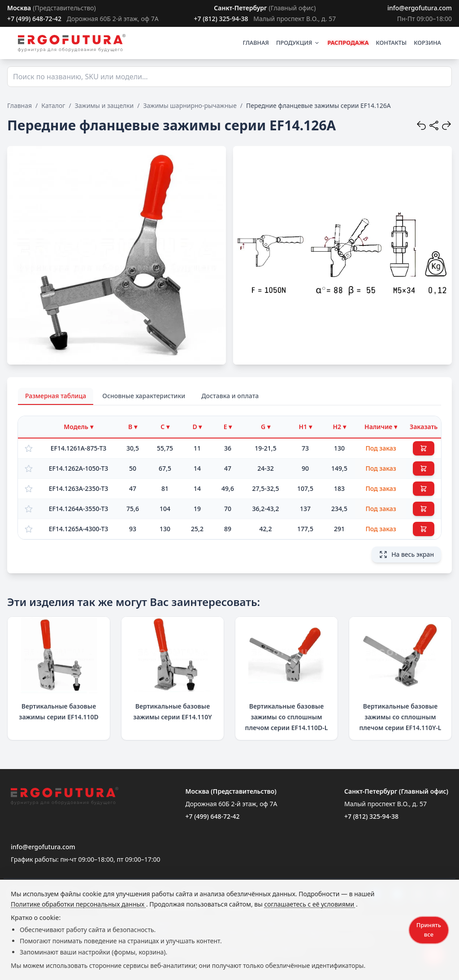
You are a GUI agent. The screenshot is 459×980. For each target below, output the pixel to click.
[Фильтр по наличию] (381, 427)
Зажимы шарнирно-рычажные (190, 105)
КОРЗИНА (427, 43)
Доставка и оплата (230, 396)
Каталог (53, 105)
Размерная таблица (56, 396)
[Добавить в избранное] (29, 448)
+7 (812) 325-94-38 (221, 19)
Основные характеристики (144, 396)
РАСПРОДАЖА (348, 43)
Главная (19, 105)
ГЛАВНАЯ (256, 43)
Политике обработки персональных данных (78, 904)
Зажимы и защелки (104, 105)
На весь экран (406, 554)
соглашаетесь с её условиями (310, 904)
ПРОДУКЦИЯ (298, 43)
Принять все (429, 930)
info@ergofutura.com (420, 8)
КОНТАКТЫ (392, 43)
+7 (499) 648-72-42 (34, 19)
